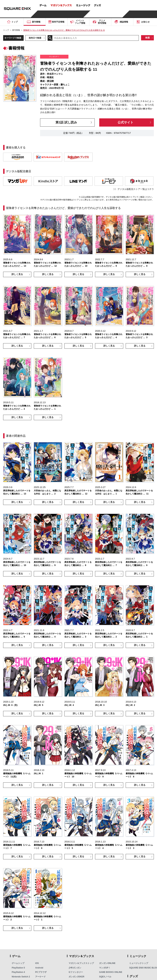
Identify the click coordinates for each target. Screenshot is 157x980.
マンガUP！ (105, 968)
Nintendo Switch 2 (21, 977)
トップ (6, 30)
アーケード (40, 977)
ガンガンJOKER (76, 977)
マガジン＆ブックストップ (81, 963)
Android (39, 968)
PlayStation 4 (18, 972)
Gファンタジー (76, 972)
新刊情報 (16, 30)
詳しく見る (17, 274)
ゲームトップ (18, 963)
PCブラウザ (41, 972)
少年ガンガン (75, 968)
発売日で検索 (35, 38)
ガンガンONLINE (107, 963)
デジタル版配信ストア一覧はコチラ (136, 189)
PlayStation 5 (18, 968)
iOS (37, 963)
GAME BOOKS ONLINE (111, 972)
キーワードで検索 (13, 38)
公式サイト (125, 122)
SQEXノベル (105, 977)
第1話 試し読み (66, 122)
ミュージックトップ (139, 963)
